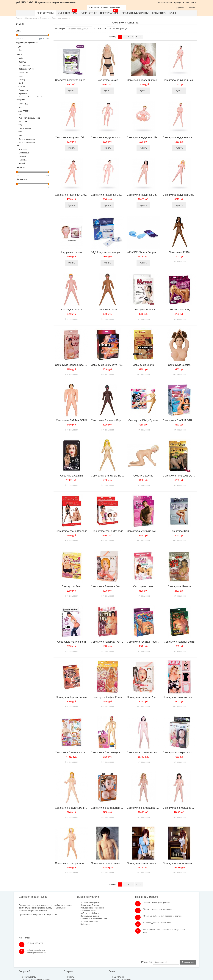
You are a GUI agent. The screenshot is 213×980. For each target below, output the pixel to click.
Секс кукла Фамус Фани (72, 642)
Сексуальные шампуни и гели (80, 919)
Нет (20, 50)
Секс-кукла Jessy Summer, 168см (147, 80)
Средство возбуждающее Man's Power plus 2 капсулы (87, 80)
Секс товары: (59, 28)
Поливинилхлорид (27, 139)
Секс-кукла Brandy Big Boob (108, 476)
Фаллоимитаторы (75, 911)
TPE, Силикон (25, 128)
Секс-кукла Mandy (179, 310)
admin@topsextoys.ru (170, 912)
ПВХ (20, 136)
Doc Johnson (24, 65)
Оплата (59, 956)
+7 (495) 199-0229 (169, 902)
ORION (22, 87)
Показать (102, 28)
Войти (194, 2)
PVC (20, 114)
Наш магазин (95, 956)
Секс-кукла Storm (72, 310)
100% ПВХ (23, 104)
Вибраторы (72, 924)
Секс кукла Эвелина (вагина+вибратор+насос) (119, 586)
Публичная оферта (97, 962)
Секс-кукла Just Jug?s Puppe (108, 365)
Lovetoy (22, 80)
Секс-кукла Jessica (179, 365)
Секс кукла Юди (179, 531)
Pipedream (23, 90)
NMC (21, 83)
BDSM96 (22, 62)
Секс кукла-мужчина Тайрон (144, 531)
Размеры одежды (130, 956)
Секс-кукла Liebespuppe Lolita (73, 365)
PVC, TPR (23, 121)
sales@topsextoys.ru (170, 909)
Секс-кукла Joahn (143, 365)
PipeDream (23, 94)
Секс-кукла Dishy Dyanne (143, 420)
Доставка (60, 959)
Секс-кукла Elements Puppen (108, 420)
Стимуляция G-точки (76, 905)
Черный (22, 163)
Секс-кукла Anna (143, 476)
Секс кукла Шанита (179, 586)
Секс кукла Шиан (143, 586)
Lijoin (21, 76)
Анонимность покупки (98, 959)
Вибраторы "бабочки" (77, 913)
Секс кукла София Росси (107, 697)
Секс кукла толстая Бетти (179, 642)
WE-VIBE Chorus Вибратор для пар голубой (153, 252)
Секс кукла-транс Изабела (71, 531)
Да (20, 47)
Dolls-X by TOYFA (26, 69)
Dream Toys (24, 72)
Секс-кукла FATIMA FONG (71, 420)
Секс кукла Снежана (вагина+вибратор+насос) (155, 697)
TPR (20, 132)
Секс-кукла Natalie (107, 80)
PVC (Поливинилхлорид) (29, 118)
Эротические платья (76, 921)
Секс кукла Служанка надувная (182, 697)
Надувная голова (72, 252)
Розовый (22, 156)
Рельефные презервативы (79, 908)
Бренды (178, 2)
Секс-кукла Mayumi (143, 310)
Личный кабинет (165, 2)
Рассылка (147, 942)
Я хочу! (186, 2)
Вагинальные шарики (77, 916)
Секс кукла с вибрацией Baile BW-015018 (80, 863)
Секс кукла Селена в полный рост (75, 752)
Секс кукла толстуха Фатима (108, 642)
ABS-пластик (24, 111)
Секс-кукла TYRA (179, 252)
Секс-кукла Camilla (72, 476)
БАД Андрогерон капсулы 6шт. (109, 252)
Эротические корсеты (77, 902)
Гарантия (60, 962)
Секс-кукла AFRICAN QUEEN (180, 476)
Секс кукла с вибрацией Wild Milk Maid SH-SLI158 (121, 808)
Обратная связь (29, 956)
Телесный (23, 160)
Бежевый (22, 149)
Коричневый (24, 153)
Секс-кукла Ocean (107, 310)
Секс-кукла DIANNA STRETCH (181, 420)
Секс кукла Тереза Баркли (72, 697)
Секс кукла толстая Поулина (144, 642)
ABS (20, 107)
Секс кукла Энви (72, 586)
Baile (21, 58)
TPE (20, 125)
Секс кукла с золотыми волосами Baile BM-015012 (85, 808)
